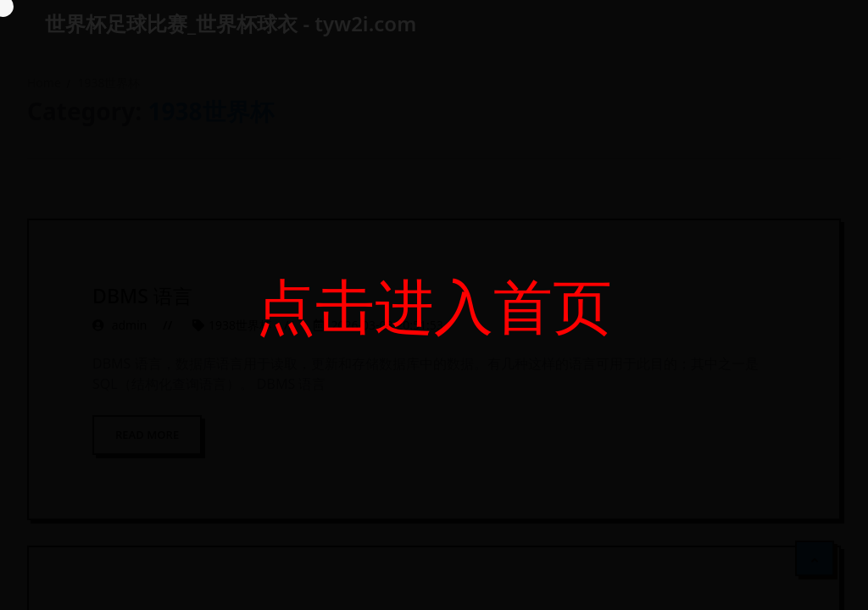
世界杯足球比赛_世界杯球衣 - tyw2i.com (231, 23)
